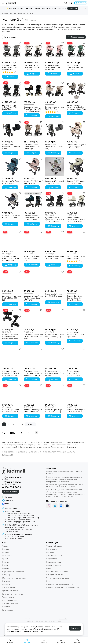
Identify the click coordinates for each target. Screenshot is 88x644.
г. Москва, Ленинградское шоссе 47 (20, 516)
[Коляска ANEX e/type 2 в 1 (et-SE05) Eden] (12, 201)
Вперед (30, 424)
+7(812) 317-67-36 (11, 482)
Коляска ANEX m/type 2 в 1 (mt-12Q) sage (76, 182)
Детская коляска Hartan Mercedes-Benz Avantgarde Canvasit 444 (33, 373)
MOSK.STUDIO (40, 621)
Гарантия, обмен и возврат (57, 572)
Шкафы (5, 565)
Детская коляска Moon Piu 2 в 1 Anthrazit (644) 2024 (33, 337)
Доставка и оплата (54, 556)
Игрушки (6, 581)
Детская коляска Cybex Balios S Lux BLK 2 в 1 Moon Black (55, 220)
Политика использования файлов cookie (63, 588)
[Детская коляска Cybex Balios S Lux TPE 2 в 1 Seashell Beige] (76, 201)
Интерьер (6, 575)
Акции (49, 568)
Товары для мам (9, 597)
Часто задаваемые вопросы (58, 578)
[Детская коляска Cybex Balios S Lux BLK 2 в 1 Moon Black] (55, 201)
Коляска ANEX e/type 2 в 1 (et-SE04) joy (76, 146)
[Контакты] (71, 3)
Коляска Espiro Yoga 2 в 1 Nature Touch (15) (76, 411)
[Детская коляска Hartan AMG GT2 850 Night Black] (76, 318)
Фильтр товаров (76, 37)
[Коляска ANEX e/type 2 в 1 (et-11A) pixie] (33, 167)
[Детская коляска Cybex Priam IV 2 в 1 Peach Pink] (55, 51)
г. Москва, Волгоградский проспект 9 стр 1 (23, 518)
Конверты (6, 584)
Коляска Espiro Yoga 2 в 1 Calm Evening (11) (11, 411)
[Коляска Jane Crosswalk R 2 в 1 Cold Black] (12, 130)
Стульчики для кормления (13, 572)
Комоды (6, 562)
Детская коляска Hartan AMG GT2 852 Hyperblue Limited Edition (11, 373)
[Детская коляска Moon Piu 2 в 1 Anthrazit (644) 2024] (33, 318)
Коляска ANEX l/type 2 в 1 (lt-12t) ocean (11, 182)
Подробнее (73, 8)
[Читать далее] (8, 455)
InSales (59, 621)
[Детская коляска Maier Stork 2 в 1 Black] (55, 240)
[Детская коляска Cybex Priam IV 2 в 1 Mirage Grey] (12, 51)
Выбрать (10, 77)
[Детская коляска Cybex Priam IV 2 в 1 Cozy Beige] (33, 130)
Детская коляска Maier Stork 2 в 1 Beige (55, 108)
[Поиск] (66, 3)
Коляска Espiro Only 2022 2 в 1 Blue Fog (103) (32, 258)
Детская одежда (9, 588)
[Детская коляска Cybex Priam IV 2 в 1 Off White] (33, 51)
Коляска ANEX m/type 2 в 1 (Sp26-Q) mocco (54, 295)
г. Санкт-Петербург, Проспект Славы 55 (21, 522)
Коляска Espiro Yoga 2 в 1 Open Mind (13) (33, 411)
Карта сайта (63, 619)
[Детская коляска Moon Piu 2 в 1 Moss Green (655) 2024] (33, 279)
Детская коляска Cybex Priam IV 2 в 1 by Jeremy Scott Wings (33, 109)
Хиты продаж (8, 610)
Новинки (6, 607)
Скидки (5, 546)
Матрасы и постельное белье (14, 578)
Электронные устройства (13, 594)
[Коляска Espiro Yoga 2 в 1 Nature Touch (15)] (76, 393)
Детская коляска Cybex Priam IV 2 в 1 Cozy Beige (32, 147)
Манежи (6, 568)
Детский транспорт (10, 604)
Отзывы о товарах (54, 565)
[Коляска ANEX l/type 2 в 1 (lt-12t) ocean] (12, 167)
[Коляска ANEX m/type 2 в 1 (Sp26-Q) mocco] (55, 279)
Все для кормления (10, 600)
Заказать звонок (11, 492)
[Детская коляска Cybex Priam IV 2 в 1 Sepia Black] (12, 90)
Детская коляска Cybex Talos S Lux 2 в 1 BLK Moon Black (11, 258)
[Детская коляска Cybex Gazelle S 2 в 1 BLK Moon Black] (76, 357)
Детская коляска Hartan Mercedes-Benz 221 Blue (55, 373)
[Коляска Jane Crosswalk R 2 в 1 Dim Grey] (55, 130)
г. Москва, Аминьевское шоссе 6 (19, 520)
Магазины (81, 3)
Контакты (50, 552)
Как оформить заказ (54, 575)
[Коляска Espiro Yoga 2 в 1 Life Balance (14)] (55, 393)
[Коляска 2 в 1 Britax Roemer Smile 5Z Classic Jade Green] (76, 279)
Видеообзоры (52, 559)
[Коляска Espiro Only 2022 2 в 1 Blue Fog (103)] (33, 240)
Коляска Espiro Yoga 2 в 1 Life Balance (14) (54, 411)
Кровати (6, 559)
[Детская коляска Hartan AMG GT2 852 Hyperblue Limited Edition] (12, 357)
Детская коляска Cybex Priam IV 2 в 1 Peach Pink (53, 67)
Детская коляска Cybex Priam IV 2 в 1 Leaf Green (75, 67)
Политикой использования (45, 629)
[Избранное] (20, 43)
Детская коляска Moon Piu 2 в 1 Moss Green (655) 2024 (33, 298)
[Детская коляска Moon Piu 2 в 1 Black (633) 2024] (55, 318)
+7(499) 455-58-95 (12, 477)
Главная (5, 13)
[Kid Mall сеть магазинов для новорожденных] (11, 3)
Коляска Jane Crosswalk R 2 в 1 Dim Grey (54, 147)
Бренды (6, 549)
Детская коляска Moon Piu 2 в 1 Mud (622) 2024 (12, 298)
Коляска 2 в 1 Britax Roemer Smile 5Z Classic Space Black (10, 337)
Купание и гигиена (10, 591)
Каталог (13, 13)
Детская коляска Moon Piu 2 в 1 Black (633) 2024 (55, 337)
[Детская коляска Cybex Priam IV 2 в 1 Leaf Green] (76, 51)
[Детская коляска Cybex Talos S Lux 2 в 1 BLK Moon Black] (12, 240)
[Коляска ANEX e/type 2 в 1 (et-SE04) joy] (76, 130)
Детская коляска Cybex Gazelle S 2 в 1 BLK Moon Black (75, 373)
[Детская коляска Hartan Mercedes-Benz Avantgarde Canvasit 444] (33, 357)
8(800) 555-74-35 (11, 487)
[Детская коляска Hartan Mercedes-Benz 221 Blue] (55, 357)
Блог (48, 581)
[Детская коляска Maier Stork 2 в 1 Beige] (55, 90)
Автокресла (7, 556)
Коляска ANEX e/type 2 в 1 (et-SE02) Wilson (55, 182)
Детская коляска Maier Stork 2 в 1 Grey (76, 257)
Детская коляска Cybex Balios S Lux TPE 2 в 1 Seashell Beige (76, 220)
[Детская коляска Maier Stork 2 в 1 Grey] (76, 240)
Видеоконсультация (55, 562)
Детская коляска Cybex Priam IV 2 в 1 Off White (32, 67)
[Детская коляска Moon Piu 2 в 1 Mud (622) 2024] (12, 279)
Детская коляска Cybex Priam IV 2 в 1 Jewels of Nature (32, 218)
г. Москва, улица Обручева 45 (17, 514)
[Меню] (3, 3)
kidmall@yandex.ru (13, 508)
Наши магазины (53, 549)
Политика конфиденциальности (60, 584)
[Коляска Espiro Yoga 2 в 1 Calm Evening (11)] (12, 393)
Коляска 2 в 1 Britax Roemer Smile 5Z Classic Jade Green (74, 298)
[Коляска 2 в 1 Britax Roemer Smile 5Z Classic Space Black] (12, 318)
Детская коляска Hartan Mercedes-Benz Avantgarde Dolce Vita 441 (76, 107)
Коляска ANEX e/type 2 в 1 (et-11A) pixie (33, 182)
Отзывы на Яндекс (20, 433)
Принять (75, 628)
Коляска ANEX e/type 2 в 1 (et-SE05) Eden (12, 217)
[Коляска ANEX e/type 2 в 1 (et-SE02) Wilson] (55, 167)
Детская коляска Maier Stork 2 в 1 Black (55, 257)
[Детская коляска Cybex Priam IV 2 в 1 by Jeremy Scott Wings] (33, 90)
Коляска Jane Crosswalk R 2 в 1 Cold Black (11, 147)
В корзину (32, 115)
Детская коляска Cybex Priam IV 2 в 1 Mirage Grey (10, 67)
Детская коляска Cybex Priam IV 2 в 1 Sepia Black (10, 107)
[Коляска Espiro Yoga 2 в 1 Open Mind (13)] (33, 393)
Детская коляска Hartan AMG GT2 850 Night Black (75, 335)
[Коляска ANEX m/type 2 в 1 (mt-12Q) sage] (76, 167)
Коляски (21, 13)
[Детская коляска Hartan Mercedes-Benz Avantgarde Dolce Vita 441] (76, 90)
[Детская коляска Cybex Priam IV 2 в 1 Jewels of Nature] (33, 201)
